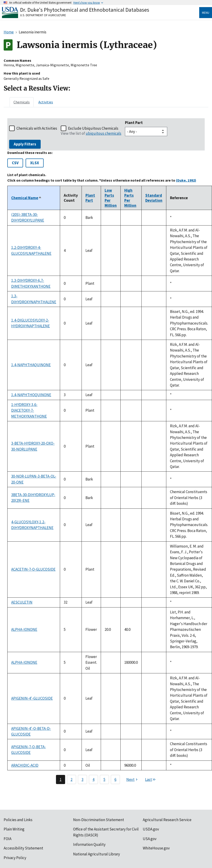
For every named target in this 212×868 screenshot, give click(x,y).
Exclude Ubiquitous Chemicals (93, 128)
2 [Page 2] (72, 779)
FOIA (8, 839)
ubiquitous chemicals (103, 133)
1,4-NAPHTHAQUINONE (31, 365)
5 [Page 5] (104, 779)
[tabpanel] (106, 451)
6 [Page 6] (115, 779)
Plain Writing (14, 829)
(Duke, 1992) (186, 180)
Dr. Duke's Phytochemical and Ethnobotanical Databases (85, 10)
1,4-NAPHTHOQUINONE (31, 395)
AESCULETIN (22, 602)
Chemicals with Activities (37, 128)
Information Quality (89, 844)
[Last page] (151, 779)
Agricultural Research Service (167, 820)
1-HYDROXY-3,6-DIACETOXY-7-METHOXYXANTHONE (29, 410)
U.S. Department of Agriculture (43, 15)
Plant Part (134, 123)
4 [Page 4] (93, 779)
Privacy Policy (15, 858)
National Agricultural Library (97, 854)
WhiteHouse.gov (156, 848)
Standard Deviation (154, 198)
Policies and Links (18, 820)
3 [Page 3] (82, 779)
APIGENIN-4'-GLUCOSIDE (32, 698)
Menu (206, 13)
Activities (46, 102)
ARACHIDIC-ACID (25, 765)
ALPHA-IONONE (24, 629)
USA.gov (150, 839)
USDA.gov (151, 829)
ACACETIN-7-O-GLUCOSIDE (33, 569)
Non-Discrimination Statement (99, 820)
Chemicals (22, 102)
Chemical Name (26, 198)
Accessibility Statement (23, 848)
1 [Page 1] (61, 779)
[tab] (22, 102)
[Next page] (132, 779)
